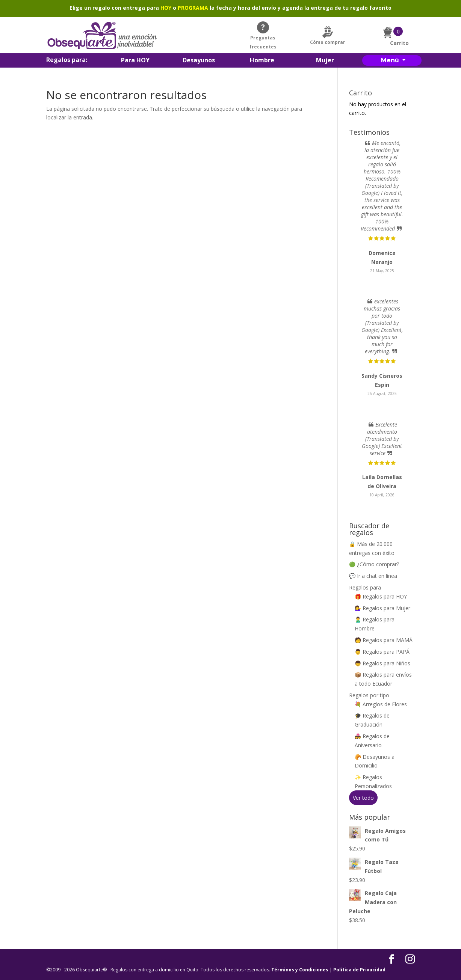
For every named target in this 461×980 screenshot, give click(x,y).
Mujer (325, 61)
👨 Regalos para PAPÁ (382, 652)
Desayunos (199, 61)
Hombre (262, 61)
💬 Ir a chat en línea (373, 576)
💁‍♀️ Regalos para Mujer (382, 608)
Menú (390, 60)
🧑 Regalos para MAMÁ (384, 640)
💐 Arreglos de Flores (381, 704)
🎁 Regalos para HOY (381, 596)
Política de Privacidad (359, 970)
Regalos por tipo (369, 695)
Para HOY (135, 61)
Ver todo (363, 798)
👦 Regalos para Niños (382, 663)
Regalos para (365, 587)
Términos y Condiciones (300, 970)
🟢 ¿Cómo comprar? (374, 564)
